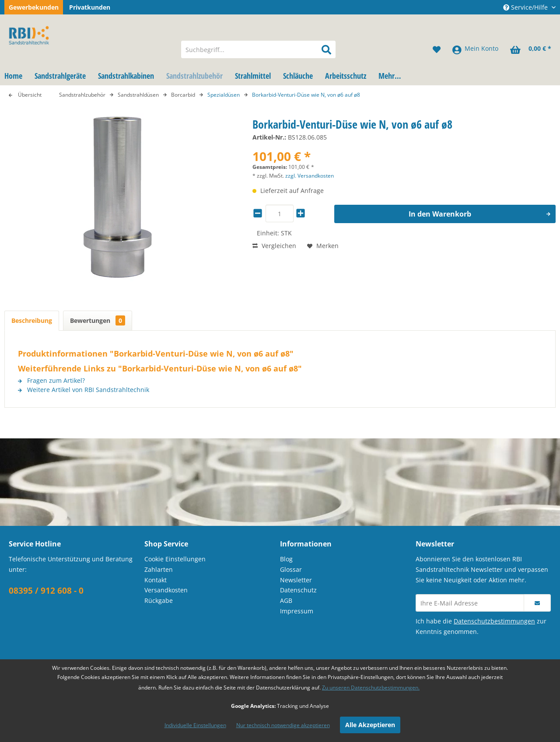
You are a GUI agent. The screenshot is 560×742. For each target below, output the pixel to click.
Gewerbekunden (34, 7)
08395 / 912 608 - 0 (46, 591)
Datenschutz (298, 590)
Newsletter (296, 580)
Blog (286, 559)
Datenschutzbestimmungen (494, 621)
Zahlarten (159, 569)
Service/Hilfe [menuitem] (526, 7)
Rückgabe (159, 600)
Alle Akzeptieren (370, 725)
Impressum (297, 611)
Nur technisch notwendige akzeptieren (283, 725)
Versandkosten (166, 590)
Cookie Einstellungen (175, 559)
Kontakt (156, 580)
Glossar (291, 569)
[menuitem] (258, 49)
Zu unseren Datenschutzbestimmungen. (371, 688)
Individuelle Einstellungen (195, 725)
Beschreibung (32, 320)
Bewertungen (98, 320)
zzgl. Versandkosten (310, 176)
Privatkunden (90, 7)
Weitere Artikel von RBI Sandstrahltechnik (84, 390)
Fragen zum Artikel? (51, 380)
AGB (286, 600)
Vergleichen (274, 246)
